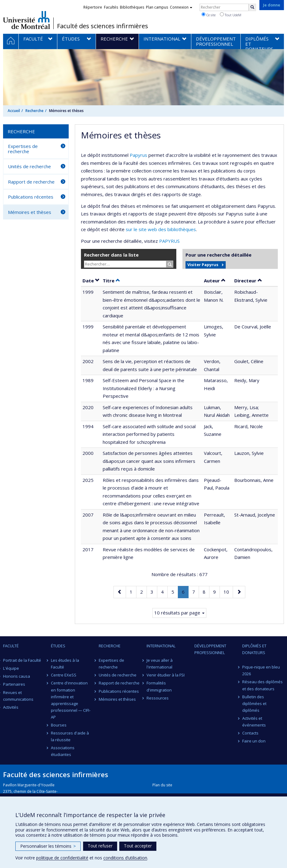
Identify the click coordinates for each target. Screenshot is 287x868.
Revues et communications (18, 696)
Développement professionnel (210, 649)
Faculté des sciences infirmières (103, 26)
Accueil (14, 111)
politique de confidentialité (62, 858)
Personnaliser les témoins (48, 846)
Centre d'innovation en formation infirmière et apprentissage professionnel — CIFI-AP (71, 700)
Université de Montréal (27, 20)
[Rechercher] (252, 7)
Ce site (209, 15)
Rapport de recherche (31, 182)
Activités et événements (254, 722)
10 (228, 591)
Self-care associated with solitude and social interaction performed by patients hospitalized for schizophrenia (149, 434)
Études (58, 646)
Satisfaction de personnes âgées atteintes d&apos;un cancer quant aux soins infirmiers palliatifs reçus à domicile (149, 461)
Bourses (59, 725)
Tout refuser (100, 846)
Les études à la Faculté (65, 664)
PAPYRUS (169, 241)
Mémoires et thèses (30, 212)
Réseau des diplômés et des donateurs (262, 685)
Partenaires (14, 684)
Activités (11, 707)
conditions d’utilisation (125, 858)
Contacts (250, 733)
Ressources (158, 698)
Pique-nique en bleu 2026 (261, 670)
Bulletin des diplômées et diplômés (254, 703)
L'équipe (11, 668)
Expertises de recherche (23, 149)
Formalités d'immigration (159, 686)
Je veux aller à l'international (160, 664)
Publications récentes (31, 197)
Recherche (34, 111)
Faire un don (254, 741)
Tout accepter (138, 846)
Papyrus (138, 155)
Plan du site (162, 785)
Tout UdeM (231, 15)
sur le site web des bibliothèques (161, 229)
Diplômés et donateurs (254, 649)
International (161, 646)
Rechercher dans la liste (111, 255)
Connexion (181, 7)
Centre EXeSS (64, 675)
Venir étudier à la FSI (166, 675)
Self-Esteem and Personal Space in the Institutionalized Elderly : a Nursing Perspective (143, 388)
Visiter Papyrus (203, 265)
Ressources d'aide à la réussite (70, 736)
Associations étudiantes (63, 751)
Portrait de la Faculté (22, 660)
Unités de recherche (29, 166)
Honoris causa (17, 676)
